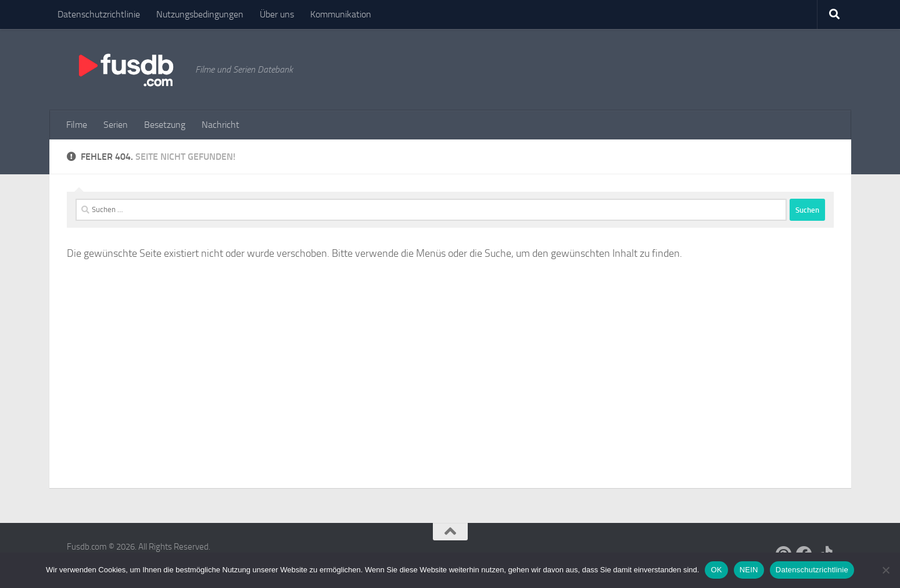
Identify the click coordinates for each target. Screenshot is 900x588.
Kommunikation (341, 14)
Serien (116, 125)
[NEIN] (885, 570)
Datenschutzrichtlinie (99, 14)
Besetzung (165, 125)
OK (716, 570)
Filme (77, 125)
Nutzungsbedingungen (200, 14)
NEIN (749, 570)
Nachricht (220, 125)
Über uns (277, 14)
